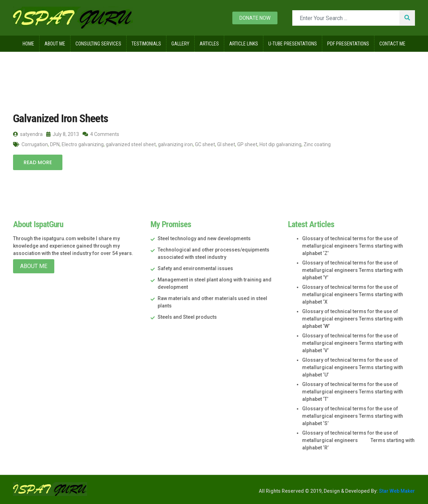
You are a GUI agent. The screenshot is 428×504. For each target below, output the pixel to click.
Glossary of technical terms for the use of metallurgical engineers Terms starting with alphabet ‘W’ (353, 319)
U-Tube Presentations (293, 44)
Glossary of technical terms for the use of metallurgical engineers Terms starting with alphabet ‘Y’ (353, 270)
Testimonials (146, 44)
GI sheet (226, 144)
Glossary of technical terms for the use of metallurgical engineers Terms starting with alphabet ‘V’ (353, 343)
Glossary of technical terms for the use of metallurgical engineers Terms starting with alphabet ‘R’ (358, 440)
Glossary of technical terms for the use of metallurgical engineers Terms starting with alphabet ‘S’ (353, 416)
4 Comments (101, 134)
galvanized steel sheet (131, 144)
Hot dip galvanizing (280, 144)
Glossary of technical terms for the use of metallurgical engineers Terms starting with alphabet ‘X (353, 294)
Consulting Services (98, 44)
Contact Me (392, 44)
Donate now (255, 18)
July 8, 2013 (63, 134)
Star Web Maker (396, 491)
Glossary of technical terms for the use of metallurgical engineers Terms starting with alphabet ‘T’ (353, 392)
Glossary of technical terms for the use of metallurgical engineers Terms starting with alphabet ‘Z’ (353, 246)
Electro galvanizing (83, 144)
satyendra (28, 134)
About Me (55, 44)
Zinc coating (317, 144)
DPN (55, 144)
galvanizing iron (175, 144)
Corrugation (35, 144)
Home (28, 44)
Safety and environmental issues (195, 268)
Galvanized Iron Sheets (61, 118)
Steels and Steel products (187, 317)
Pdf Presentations (348, 44)
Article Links (244, 44)
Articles (209, 44)
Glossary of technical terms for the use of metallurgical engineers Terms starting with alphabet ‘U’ (353, 367)
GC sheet (205, 144)
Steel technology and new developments (204, 238)
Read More (38, 162)
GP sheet (247, 144)
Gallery (180, 44)
